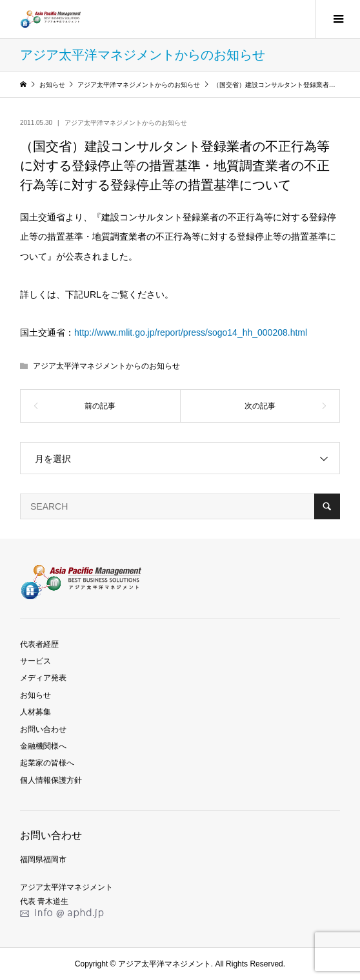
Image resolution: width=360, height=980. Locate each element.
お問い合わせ (43, 729)
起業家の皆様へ (47, 763)
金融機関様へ (43, 746)
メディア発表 (43, 678)
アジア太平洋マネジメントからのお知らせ (126, 123)
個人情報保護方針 (51, 780)
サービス (35, 661)
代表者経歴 (39, 644)
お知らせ (35, 695)
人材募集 (35, 712)
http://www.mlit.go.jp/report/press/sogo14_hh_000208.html (191, 332)
